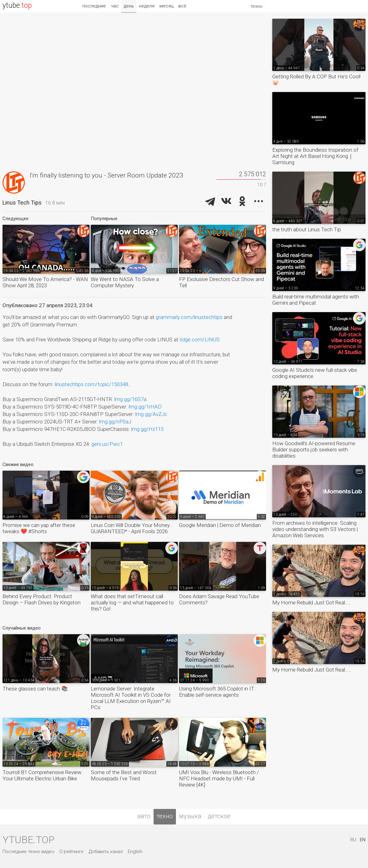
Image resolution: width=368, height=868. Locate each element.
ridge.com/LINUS (200, 339)
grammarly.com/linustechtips (189, 317)
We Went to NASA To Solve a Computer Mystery (125, 282)
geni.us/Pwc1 (107, 444)
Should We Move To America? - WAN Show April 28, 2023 (45, 282)
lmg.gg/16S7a (130, 399)
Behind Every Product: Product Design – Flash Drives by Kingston (41, 599)
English (135, 852)
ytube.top (28, 840)
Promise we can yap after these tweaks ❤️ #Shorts (39, 528)
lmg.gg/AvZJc (151, 414)
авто (144, 816)
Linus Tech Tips (22, 203)
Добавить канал (106, 852)
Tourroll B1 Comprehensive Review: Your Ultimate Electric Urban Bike (43, 775)
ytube (17, 5)
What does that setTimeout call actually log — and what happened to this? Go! (132, 603)
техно (165, 816)
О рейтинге (71, 852)
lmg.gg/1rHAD (145, 407)
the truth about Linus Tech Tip (307, 229)
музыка (190, 816)
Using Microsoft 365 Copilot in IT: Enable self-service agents (217, 692)
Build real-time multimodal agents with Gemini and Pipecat (316, 300)
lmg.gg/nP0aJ (115, 422)
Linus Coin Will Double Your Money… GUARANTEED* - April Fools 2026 (132, 528)
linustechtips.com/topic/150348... (93, 384)
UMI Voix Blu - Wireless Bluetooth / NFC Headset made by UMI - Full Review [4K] (219, 778)
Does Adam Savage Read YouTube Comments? (219, 599)
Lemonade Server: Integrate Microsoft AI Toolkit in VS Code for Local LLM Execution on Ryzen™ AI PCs (131, 698)
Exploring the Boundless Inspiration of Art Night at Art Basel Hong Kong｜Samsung (315, 156)
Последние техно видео (28, 852)
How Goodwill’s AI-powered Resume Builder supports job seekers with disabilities (314, 450)
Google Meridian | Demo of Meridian (220, 525)
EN (363, 840)
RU (353, 840)
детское (219, 816)
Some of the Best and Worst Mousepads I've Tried (124, 775)
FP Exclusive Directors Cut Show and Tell (221, 282)
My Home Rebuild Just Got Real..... (312, 603)
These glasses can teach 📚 (35, 689)
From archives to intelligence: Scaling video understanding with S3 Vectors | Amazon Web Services (315, 529)
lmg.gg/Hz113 (147, 429)
